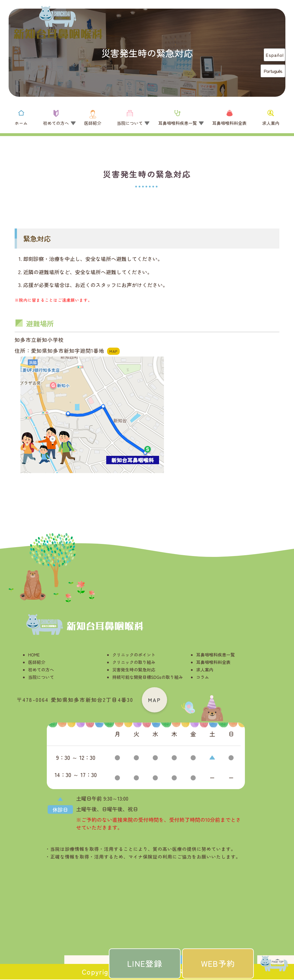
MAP (155, 700)
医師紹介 (37, 662)
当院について (41, 677)
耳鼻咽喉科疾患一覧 (215, 655)
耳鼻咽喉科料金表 (213, 662)
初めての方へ (41, 670)
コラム (203, 677)
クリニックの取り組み (134, 662)
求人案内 (205, 670)
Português (273, 71)
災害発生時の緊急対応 (134, 670)
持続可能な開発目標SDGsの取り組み (148, 677)
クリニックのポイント (134, 655)
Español (275, 55)
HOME (34, 655)
